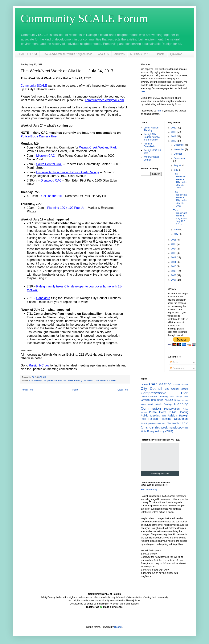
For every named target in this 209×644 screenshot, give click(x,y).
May (176, 234)
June (176, 230)
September (179, 158)
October (178, 154)
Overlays (168, 404)
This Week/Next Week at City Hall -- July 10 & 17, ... (180, 217)
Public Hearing (179, 412)
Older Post (123, 390)
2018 (174, 136)
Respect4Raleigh (149, 490)
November (179, 149)
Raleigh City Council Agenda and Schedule (152, 137)
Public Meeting (150, 416)
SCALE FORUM (27, 54)
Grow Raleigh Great (179, 397)
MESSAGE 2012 (140, 54)
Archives (120, 54)
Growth (145, 400)
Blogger (118, 627)
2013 (174, 253)
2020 (174, 128)
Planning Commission (84, 380)
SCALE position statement (153, 423)
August (178, 165)
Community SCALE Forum (84, 18)
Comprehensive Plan (52, 380)
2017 (174, 141)
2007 (174, 280)
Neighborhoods (181, 400)
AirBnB (144, 385)
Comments (177, 368)
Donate (160, 54)
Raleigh (172, 416)
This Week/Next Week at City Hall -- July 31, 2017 (180, 181)
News (143, 404)
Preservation (172, 409)
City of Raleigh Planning (151, 129)
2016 (174, 240)
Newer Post (27, 390)
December (179, 145)
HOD (154, 400)
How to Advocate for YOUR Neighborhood (67, 54)
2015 (174, 244)
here (143, 91)
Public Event (158, 412)
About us (103, 54)
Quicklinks (176, 54)
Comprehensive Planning (154, 397)
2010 (174, 266)
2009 (174, 271)
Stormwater (100, 380)
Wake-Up (160, 431)
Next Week (68, 380)
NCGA (160, 400)
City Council (151, 389)
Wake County (148, 431)
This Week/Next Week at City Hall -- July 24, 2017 (180, 199)
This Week (112, 380)
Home (76, 390)
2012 (174, 257)
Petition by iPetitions (160, 474)
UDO (180, 428)
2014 (174, 249)
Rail (164, 416)
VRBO (186, 428)
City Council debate (177, 389)
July (176, 170)
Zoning (169, 431)
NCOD (169, 400)
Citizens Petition (181, 385)
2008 (174, 275)
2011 (174, 262)
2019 (174, 132)
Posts (174, 362)
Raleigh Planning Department (168, 419)
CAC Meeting (35, 380)
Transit (172, 428)
